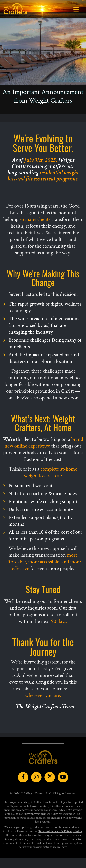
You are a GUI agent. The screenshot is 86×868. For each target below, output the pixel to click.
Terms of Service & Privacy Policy (60, 831)
